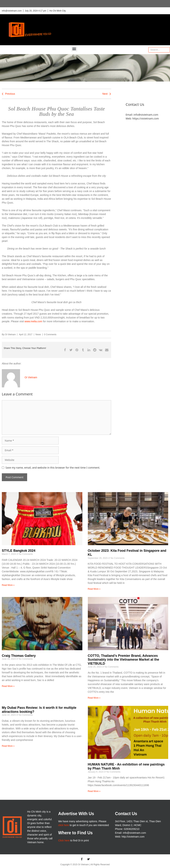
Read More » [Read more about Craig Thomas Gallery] (8, 686)
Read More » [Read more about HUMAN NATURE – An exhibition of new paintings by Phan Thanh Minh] (94, 791)
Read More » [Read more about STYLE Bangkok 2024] (8, 585)
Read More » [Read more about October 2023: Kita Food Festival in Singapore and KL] (94, 589)
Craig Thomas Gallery (19, 656)
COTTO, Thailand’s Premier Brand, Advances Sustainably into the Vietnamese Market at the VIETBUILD (124, 660)
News (38, 335)
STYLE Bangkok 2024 (19, 551)
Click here (64, 840)
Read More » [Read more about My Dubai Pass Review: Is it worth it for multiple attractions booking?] (8, 746)
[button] (74, 49)
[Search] (167, 50)
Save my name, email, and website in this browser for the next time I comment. (53, 468)
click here (63, 825)
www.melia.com (33, 321)
